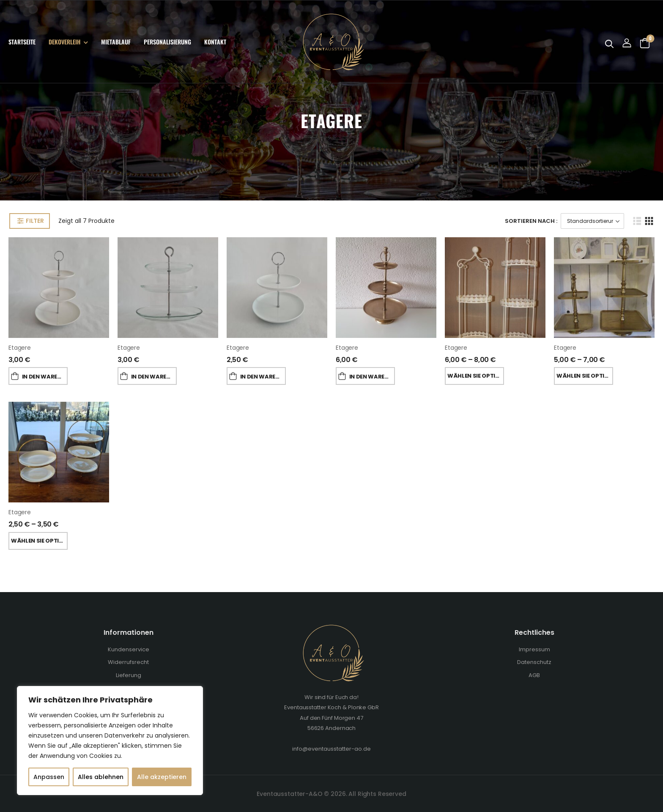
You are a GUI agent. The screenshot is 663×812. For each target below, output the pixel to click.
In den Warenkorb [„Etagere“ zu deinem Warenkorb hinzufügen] (45, 377)
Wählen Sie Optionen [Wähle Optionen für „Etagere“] (476, 376)
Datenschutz (534, 662)
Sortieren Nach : (531, 221)
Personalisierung (167, 42)
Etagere (20, 348)
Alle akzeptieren (162, 777)
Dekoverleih (64, 42)
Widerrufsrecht (128, 662)
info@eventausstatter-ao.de (331, 749)
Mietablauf (116, 42)
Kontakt (215, 42)
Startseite (22, 42)
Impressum (534, 649)
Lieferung (129, 675)
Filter (35, 221)
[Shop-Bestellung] (592, 221)
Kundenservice (129, 649)
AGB (534, 675)
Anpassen (49, 777)
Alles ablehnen (101, 777)
